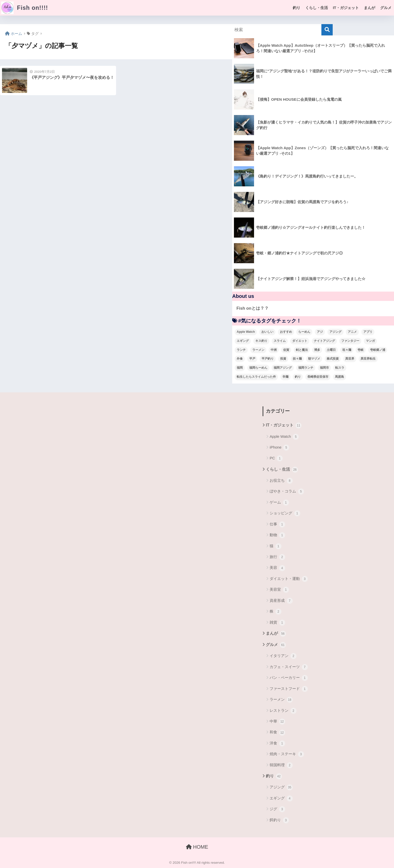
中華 (277, 722)
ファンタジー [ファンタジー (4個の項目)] (350, 341)
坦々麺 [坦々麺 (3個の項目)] (347, 350)
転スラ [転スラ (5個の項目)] (340, 368)
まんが (370, 8)
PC (276, 458)
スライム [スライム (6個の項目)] (280, 341)
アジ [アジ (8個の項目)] (320, 332)
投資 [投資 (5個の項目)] (283, 359)
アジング (281, 787)
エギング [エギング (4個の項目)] (243, 341)
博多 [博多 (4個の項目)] (317, 350)
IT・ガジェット (346, 8)
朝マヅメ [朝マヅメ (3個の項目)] (314, 359)
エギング (281, 798)
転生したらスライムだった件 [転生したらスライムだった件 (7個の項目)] (256, 377)
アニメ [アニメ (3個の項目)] (352, 332)
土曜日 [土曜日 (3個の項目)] (331, 350)
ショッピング (285, 513)
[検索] (327, 30)
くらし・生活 (317, 8)
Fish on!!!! (25, 8)
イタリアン (283, 656)
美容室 (279, 590)
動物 (277, 535)
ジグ (277, 809)
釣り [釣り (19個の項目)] (298, 377)
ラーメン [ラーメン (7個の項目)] (258, 350)
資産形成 (281, 601)
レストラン (283, 711)
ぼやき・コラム (287, 492)
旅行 (277, 557)
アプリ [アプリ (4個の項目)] (368, 332)
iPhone (279, 448)
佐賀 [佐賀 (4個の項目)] (286, 350)
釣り (297, 8)
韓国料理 (281, 765)
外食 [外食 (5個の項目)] (240, 359)
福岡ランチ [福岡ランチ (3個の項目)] (306, 368)
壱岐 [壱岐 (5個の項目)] (361, 350)
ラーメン (281, 700)
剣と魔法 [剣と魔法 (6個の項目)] (302, 350)
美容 (277, 568)
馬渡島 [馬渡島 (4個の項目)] (339, 377)
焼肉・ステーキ (287, 754)
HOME (197, 847)
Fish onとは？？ (253, 308)
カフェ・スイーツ (289, 667)
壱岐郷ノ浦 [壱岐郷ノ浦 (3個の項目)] (378, 350)
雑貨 (277, 623)
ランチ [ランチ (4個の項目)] (241, 350)
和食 (277, 733)
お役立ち (281, 481)
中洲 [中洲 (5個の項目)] (274, 350)
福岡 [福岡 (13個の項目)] (240, 368)
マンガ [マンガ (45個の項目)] (370, 341)
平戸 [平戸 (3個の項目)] (252, 359)
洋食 (277, 743)
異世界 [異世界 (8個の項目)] (350, 359)
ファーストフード (289, 689)
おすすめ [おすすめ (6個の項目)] (286, 332)
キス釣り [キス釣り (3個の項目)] (261, 341)
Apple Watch (284, 437)
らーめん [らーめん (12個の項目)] (304, 332)
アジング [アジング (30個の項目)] (335, 332)
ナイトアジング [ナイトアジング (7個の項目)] (324, 341)
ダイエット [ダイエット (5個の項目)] (300, 341)
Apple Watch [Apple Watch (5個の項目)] (246, 332)
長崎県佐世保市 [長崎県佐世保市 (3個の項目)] (318, 377)
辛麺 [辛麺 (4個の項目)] (285, 377)
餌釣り (279, 820)
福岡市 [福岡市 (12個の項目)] (324, 368)
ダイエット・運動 (289, 579)
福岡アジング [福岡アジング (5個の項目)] (283, 368)
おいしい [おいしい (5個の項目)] (267, 332)
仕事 (277, 524)
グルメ (386, 8)
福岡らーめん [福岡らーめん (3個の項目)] (258, 368)
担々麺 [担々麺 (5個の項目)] (297, 359)
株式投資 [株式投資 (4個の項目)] (333, 359)
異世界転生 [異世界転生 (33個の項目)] (368, 359)
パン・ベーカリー (289, 678)
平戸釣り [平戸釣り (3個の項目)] (268, 359)
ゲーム (279, 503)
